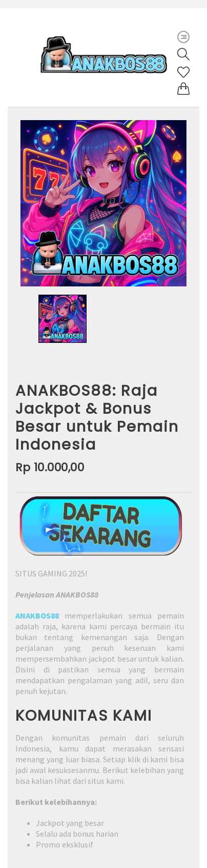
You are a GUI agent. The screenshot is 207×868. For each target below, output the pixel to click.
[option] (103, 203)
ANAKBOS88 (37, 615)
